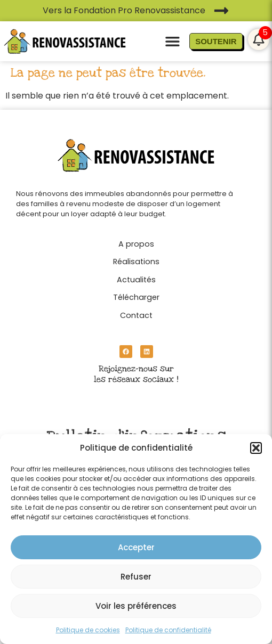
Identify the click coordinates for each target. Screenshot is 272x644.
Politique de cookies (88, 630)
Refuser (136, 577)
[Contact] (136, 313)
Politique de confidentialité (168, 630)
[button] (256, 448)
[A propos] (136, 241)
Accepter (136, 547)
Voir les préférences (136, 606)
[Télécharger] (136, 295)
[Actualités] (136, 277)
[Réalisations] (136, 259)
